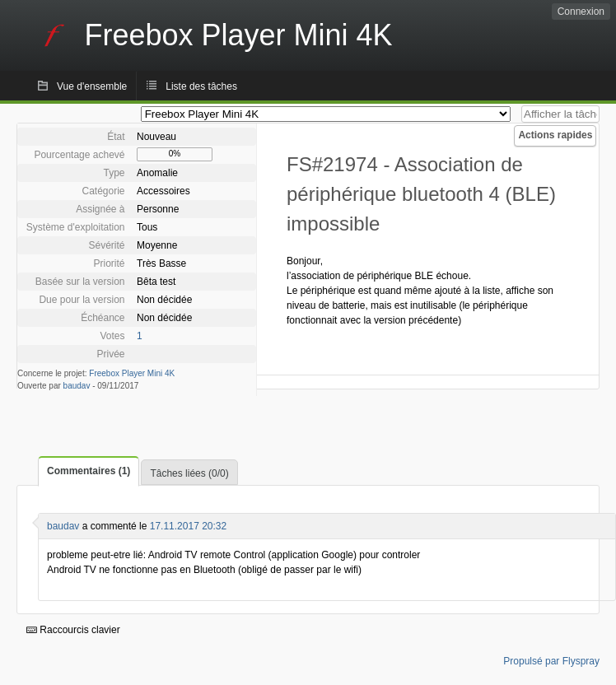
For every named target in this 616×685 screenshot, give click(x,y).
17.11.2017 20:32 (188, 526)
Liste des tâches (201, 86)
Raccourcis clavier (73, 630)
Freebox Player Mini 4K (132, 373)
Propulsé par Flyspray (551, 661)
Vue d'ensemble (92, 86)
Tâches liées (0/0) (189, 473)
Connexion (581, 12)
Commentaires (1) (89, 471)
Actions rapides (555, 135)
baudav (77, 386)
